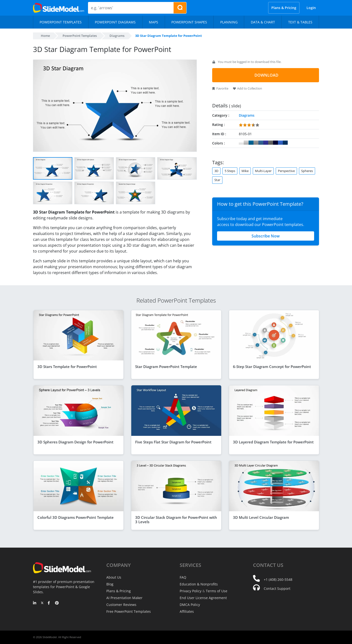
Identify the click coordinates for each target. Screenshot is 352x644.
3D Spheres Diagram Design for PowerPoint (75, 442)
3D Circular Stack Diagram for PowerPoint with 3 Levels (176, 520)
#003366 (285, 143)
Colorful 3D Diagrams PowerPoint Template (76, 517)
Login (311, 8)
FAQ (183, 577)
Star (217, 180)
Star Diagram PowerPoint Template (166, 367)
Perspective (286, 171)
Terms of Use (217, 591)
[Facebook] (49, 603)
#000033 (275, 143)
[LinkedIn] (35, 603)
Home (45, 36)
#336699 (261, 143)
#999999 (256, 143)
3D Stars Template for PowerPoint (67, 367)
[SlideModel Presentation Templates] (59, 8)
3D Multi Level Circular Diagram (261, 517)
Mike (245, 171)
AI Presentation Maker (124, 598)
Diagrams (117, 36)
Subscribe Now (266, 236)
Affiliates (187, 611)
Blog (110, 584)
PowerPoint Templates (80, 36)
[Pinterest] (57, 603)
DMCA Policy (190, 605)
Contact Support (277, 588)
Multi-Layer (263, 171)
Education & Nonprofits (199, 584)
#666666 (271, 143)
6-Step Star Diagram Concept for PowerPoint (272, 367)
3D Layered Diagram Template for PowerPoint (273, 442)
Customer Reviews (121, 605)
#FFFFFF (241, 143)
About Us (114, 577)
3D (216, 171)
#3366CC (280, 143)
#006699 (251, 143)
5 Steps (230, 171)
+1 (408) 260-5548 (278, 579)
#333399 (266, 143)
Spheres (307, 171)
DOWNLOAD (266, 75)
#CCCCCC (246, 143)
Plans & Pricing (284, 8)
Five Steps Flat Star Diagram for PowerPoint (173, 442)
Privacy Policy (191, 591)
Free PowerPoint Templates (129, 611)
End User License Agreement (203, 598)
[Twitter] (42, 603)
